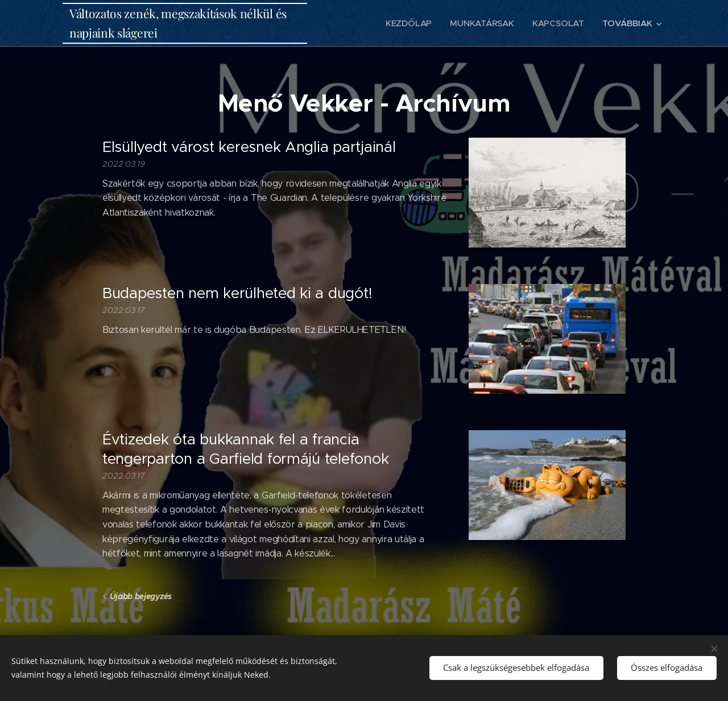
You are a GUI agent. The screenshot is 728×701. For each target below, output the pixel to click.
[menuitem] (409, 23)
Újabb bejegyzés (141, 596)
